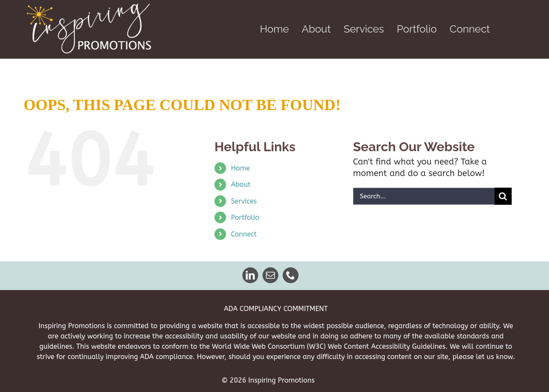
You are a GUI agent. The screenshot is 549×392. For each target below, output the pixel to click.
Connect (244, 234)
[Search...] (424, 196)
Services (244, 201)
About (241, 184)
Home (240, 168)
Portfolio (245, 217)
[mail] (271, 275)
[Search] (503, 196)
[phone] (291, 275)
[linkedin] (251, 275)
